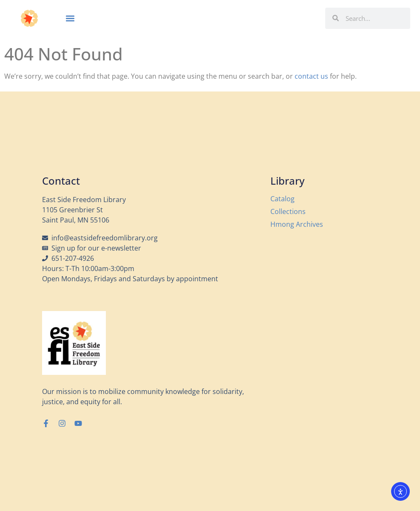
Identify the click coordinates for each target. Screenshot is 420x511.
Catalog (282, 199)
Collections (288, 211)
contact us (311, 76)
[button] (70, 18)
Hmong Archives (297, 224)
